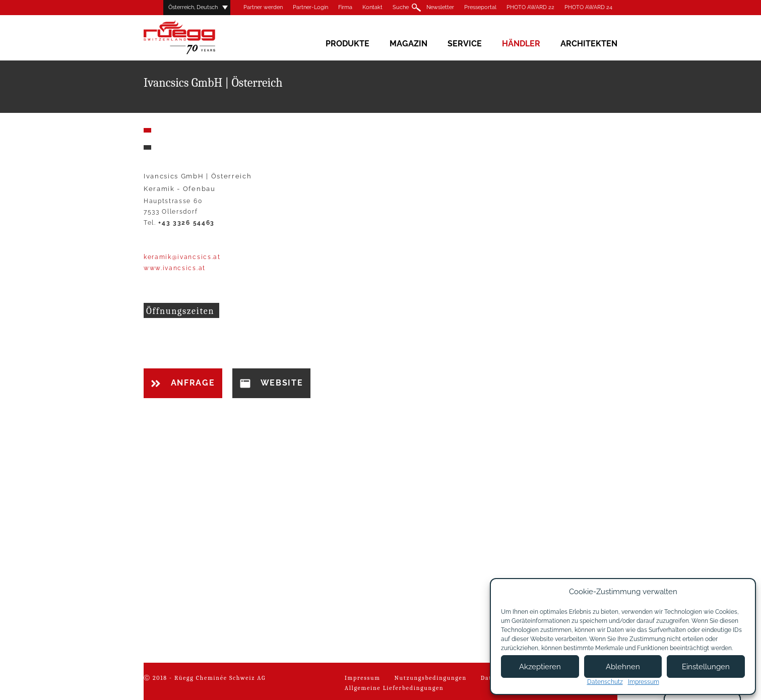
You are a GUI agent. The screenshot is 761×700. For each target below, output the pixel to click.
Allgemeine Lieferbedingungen (394, 688)
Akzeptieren (540, 667)
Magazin (408, 44)
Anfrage (183, 383)
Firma (345, 7)
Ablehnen (623, 667)
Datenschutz (605, 682)
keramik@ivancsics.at (182, 257)
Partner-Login (310, 7)
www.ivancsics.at (175, 268)
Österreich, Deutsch (193, 7)
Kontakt (372, 7)
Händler (521, 44)
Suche (401, 7)
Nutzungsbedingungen (431, 678)
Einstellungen (706, 667)
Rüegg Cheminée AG (194, 38)
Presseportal (480, 7)
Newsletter (440, 7)
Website (271, 383)
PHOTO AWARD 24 (588, 7)
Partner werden (263, 7)
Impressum (363, 678)
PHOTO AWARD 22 (530, 7)
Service (465, 44)
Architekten (589, 44)
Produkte (347, 44)
